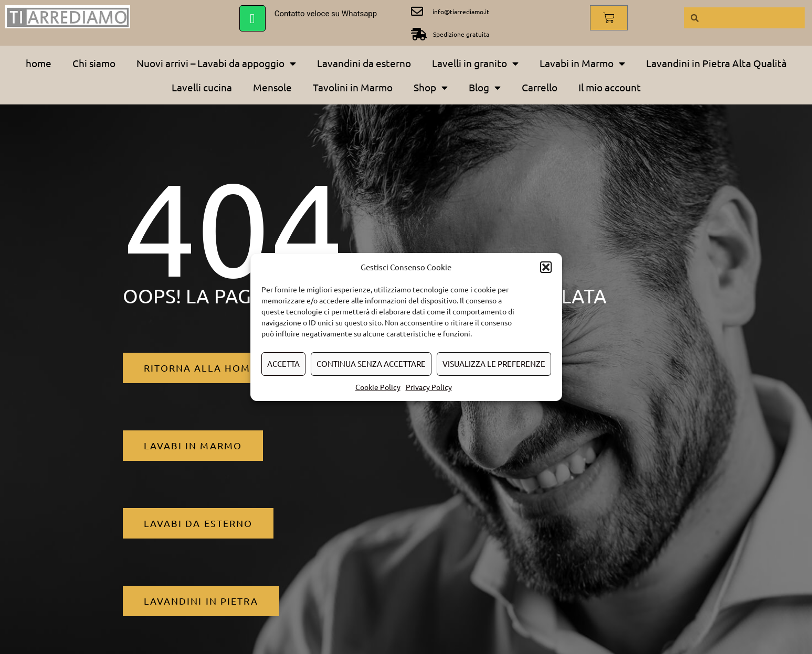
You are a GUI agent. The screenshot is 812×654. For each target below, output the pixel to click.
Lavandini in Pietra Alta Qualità (716, 63)
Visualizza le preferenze (494, 363)
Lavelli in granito (475, 63)
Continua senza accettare (371, 363)
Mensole (272, 87)
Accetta (283, 363)
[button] (546, 267)
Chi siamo (94, 63)
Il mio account (610, 87)
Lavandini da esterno (364, 63)
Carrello (540, 87)
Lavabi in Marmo (582, 63)
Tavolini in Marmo (353, 87)
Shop (431, 87)
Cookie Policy (378, 387)
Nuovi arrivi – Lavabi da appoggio (216, 63)
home (39, 63)
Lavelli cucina (202, 87)
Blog (485, 87)
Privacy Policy (429, 387)
